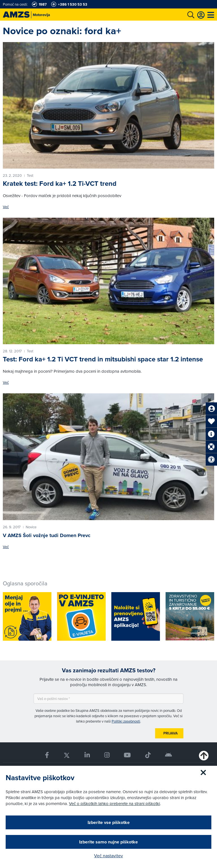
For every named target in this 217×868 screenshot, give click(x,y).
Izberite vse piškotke (109, 822)
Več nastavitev (108, 856)
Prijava (171, 733)
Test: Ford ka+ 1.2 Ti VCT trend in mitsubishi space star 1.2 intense (103, 359)
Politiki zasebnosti (126, 721)
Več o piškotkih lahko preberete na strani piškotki (114, 803)
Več (6, 207)
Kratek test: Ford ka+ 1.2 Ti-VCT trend (60, 184)
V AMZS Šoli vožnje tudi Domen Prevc (47, 535)
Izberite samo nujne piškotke (108, 842)
